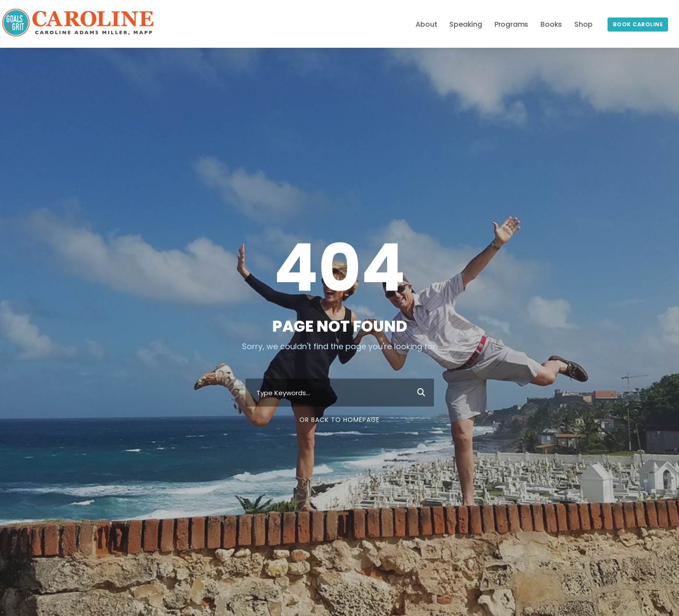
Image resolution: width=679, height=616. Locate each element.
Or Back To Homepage (339, 420)
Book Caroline (638, 24)
